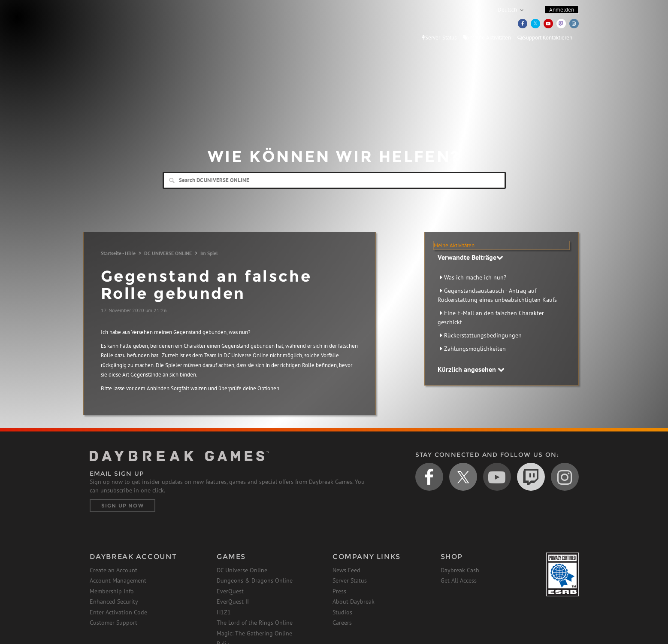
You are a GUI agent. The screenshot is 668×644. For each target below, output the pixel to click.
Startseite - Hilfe (118, 253)
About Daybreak (354, 601)
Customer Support (113, 623)
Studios (342, 612)
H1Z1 (224, 612)
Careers (342, 623)
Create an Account (113, 570)
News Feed (346, 570)
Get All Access (459, 580)
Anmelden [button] (562, 10)
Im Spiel (209, 253)
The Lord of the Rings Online (255, 623)
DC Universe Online (242, 570)
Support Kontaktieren (545, 38)
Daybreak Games (128, 24)
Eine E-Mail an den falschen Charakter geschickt (491, 317)
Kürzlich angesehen (471, 369)
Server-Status (439, 38)
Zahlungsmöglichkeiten (475, 349)
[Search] (334, 180)
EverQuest (230, 591)
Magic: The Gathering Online (254, 633)
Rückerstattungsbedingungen (483, 335)
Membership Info (112, 591)
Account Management (118, 580)
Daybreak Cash (460, 570)
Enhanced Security (114, 601)
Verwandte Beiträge (470, 257)
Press (339, 591)
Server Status (350, 580)
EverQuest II (233, 601)
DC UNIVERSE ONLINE (168, 253)
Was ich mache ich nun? (475, 277)
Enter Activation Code (118, 612)
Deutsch (507, 10)
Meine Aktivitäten (487, 38)
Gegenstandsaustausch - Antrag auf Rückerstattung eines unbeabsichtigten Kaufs (497, 295)
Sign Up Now (122, 506)
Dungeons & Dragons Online (255, 580)
